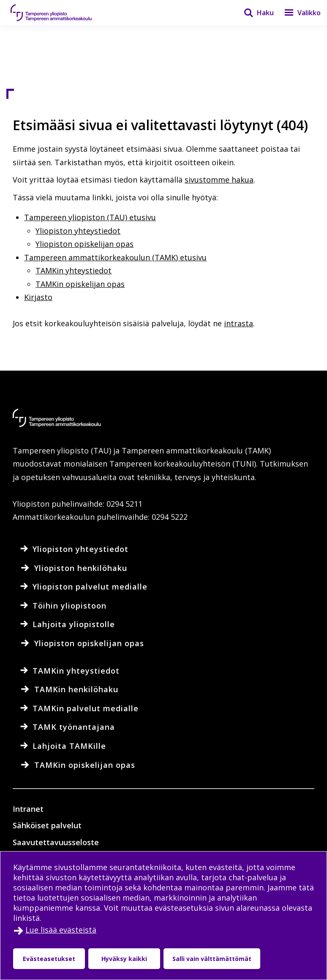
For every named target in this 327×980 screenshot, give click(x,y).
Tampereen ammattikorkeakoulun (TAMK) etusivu (115, 257)
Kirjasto (38, 297)
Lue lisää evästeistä (61, 930)
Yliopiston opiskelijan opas (84, 244)
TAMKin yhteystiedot (74, 270)
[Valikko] (297, 13)
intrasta (238, 323)
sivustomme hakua (219, 180)
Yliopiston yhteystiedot (78, 231)
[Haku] (253, 13)
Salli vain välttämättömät (212, 959)
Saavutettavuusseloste (56, 842)
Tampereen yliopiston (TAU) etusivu (90, 217)
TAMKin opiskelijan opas (80, 284)
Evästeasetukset (49, 959)
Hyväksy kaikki (124, 959)
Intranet (28, 809)
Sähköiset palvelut (47, 825)
